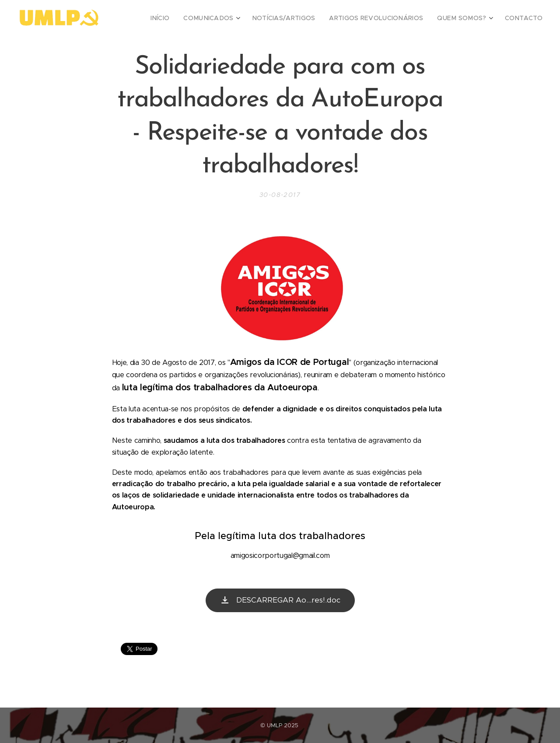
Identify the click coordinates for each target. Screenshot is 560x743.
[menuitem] (188, 18)
